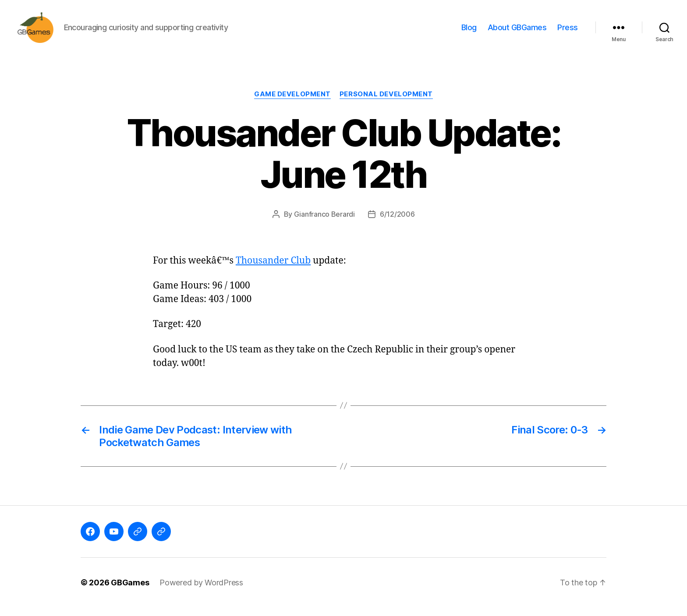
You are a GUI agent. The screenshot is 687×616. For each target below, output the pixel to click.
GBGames (130, 591)
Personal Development (386, 103)
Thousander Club (273, 269)
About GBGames (517, 32)
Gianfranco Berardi (324, 223)
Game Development (292, 103)
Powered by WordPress (201, 591)
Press (568, 32)
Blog (469, 32)
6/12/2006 (397, 223)
